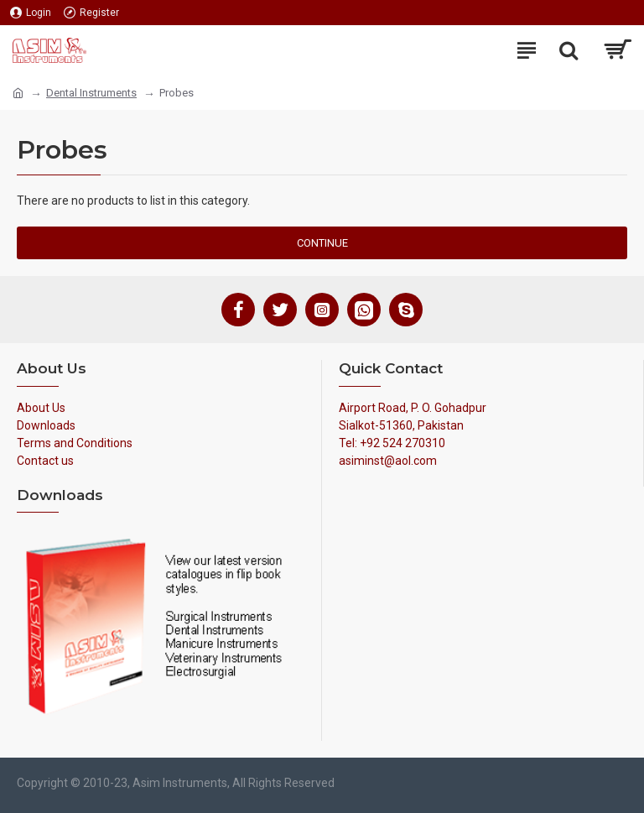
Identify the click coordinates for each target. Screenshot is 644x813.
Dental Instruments (91, 93)
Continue (322, 243)
